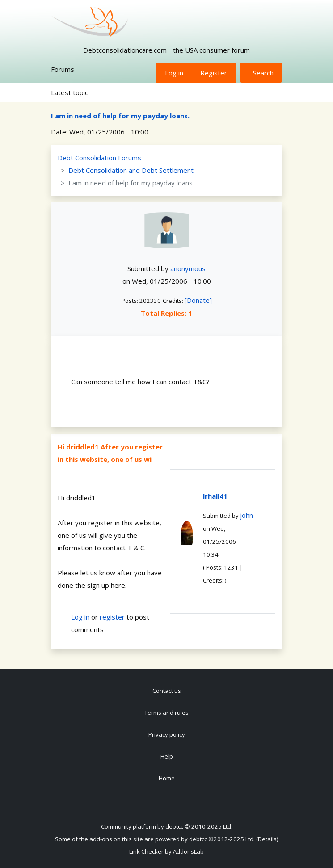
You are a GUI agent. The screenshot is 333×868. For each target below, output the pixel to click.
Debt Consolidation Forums (99, 158)
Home (167, 778)
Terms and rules (166, 713)
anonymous (188, 268)
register (112, 617)
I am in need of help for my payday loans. (120, 116)
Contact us (167, 691)
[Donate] (198, 300)
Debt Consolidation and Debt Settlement (131, 170)
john (247, 515)
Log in (174, 73)
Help (167, 756)
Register (214, 73)
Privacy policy (167, 734)
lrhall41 (215, 496)
